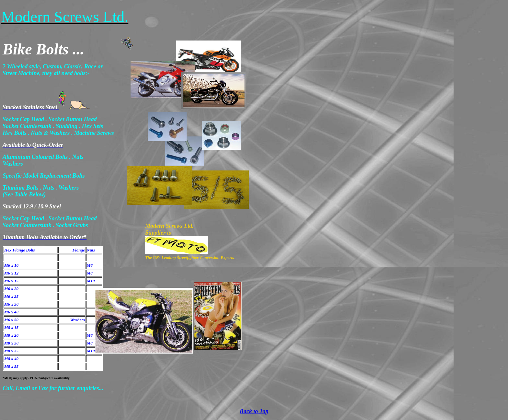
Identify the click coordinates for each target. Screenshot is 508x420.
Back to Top (254, 411)
